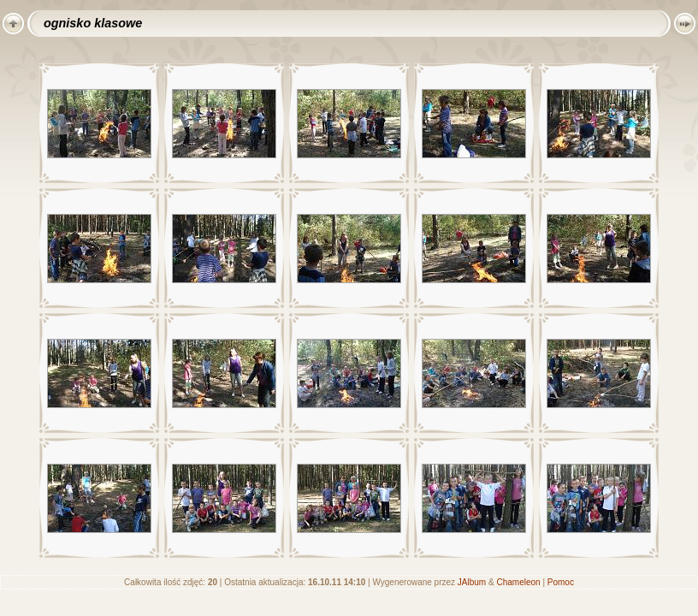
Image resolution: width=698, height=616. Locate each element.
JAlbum (472, 582)
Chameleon (518, 582)
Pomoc (561, 582)
